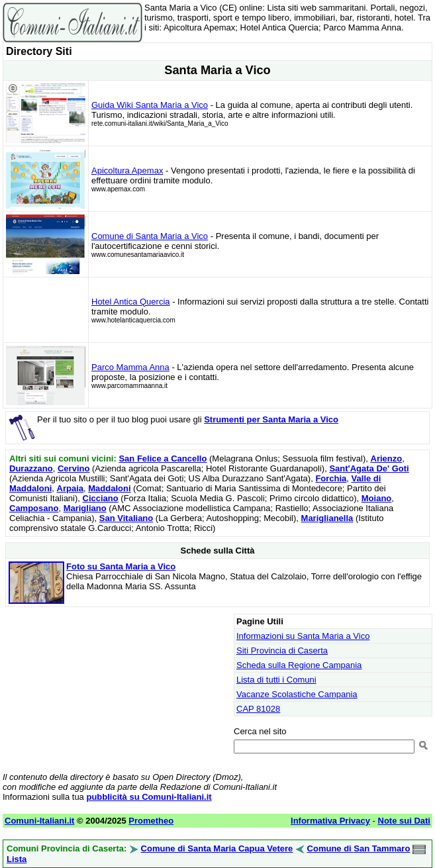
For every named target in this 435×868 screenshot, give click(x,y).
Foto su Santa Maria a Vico (121, 566)
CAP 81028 (258, 709)
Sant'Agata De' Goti (369, 468)
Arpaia (70, 488)
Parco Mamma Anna (130, 367)
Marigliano (85, 508)
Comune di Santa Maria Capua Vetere (217, 848)
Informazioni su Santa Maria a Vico (303, 636)
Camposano (34, 508)
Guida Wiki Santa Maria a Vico (150, 105)
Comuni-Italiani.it (39, 821)
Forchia (331, 478)
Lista (17, 859)
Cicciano (101, 498)
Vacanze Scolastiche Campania (297, 694)
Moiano (377, 498)
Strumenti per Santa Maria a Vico (271, 419)
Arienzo (387, 458)
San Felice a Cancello (163, 458)
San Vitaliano (126, 518)
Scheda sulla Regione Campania (299, 665)
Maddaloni (109, 488)
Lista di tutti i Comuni (276, 680)
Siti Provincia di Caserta (282, 651)
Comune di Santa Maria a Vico (150, 236)
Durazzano (31, 468)
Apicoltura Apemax (127, 170)
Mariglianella (327, 518)
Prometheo (151, 821)
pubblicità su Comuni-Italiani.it (149, 797)
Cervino (73, 468)
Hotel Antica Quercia (131, 302)
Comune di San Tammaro (359, 848)
